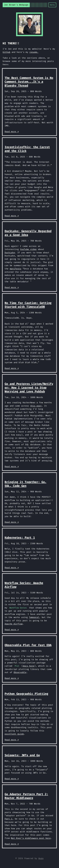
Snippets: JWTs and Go (22, 755)
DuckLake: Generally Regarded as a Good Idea (28, 233)
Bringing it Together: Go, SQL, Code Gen (26, 484)
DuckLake (10, 253)
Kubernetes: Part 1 (20, 538)
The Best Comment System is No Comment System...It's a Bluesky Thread (29, 82)
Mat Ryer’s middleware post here (31, 838)
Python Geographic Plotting (26, 694)
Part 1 (8, 819)
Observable (20, 672)
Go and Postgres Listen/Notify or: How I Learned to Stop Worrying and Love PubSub (29, 388)
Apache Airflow (14, 624)
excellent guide (14, 734)
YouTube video (28, 249)
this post (36, 406)
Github (6, 52)
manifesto (16, 269)
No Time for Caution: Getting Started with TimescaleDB (28, 305)
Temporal (34, 617)
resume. (34, 52)
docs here (29, 666)
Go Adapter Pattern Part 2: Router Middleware (26, 796)
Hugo (41, 858)
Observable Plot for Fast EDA (28, 645)
